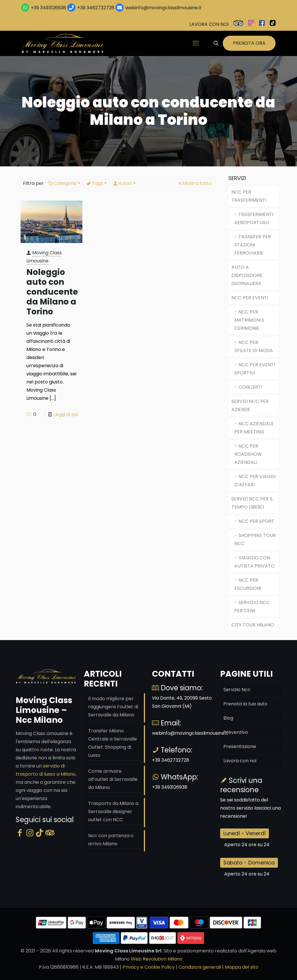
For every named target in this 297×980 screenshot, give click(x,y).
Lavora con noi (240, 761)
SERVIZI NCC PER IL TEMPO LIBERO (252, 503)
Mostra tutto (195, 183)
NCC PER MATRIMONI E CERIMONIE (249, 320)
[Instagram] (30, 833)
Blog (228, 718)
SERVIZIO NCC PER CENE (252, 607)
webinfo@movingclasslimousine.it (163, 8)
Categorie (65, 183)
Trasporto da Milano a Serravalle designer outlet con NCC (113, 811)
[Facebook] (20, 833)
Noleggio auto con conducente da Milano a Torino (52, 292)
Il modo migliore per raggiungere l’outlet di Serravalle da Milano (113, 707)
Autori (125, 183)
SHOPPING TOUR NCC (255, 539)
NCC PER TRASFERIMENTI (249, 196)
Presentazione (240, 746)
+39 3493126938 (48, 8)
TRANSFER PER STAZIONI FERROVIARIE (253, 245)
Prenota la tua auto (245, 704)
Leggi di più (66, 414)
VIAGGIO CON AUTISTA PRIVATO (255, 562)
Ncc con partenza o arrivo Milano (111, 840)
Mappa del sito (242, 967)
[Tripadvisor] (50, 833)
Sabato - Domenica (249, 863)
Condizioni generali (200, 967)
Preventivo (236, 732)
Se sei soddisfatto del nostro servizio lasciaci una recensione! (250, 808)
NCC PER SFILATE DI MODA (254, 346)
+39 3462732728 (96, 8)
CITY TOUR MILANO (253, 625)
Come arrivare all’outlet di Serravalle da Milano (113, 779)
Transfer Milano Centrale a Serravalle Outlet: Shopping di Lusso (113, 743)
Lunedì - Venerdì (245, 833)
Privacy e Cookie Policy (148, 967)
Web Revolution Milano (157, 959)
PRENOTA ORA (249, 43)
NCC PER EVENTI (250, 298)
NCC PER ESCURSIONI (248, 584)
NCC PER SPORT (256, 521)
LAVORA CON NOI (209, 24)
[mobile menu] (196, 43)
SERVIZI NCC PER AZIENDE (250, 405)
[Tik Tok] (40, 833)
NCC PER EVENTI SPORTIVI (255, 369)
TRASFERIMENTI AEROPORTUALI (254, 218)
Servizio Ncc (237, 690)
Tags (97, 183)
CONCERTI (250, 387)
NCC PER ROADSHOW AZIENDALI (248, 454)
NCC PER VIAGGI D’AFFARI (255, 481)
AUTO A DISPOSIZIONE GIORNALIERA (247, 275)
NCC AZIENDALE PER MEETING (254, 428)
